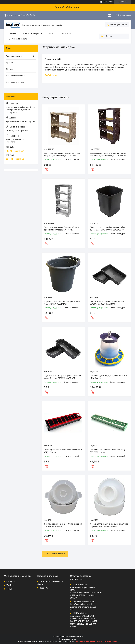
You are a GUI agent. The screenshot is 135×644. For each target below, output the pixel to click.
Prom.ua (80, 637)
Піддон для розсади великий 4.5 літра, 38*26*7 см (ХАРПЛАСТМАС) (107, 303)
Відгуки (10, 69)
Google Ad (44, 588)
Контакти (66, 33)
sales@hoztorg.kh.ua (15, 159)
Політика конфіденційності (107, 641)
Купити (46, 169)
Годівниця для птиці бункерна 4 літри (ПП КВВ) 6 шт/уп (108, 377)
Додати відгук (125, 15)
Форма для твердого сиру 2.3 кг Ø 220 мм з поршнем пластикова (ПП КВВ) (109, 525)
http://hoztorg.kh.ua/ (15, 151)
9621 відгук (108, 2)
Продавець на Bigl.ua (68, 639)
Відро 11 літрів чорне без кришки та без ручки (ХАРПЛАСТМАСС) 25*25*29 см (108, 228)
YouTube (10, 585)
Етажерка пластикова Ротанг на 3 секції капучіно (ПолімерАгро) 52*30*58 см (62, 154)
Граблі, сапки (51, 75)
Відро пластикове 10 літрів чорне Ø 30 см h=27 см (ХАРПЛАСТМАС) (62, 303)
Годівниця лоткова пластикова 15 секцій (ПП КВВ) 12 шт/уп (108, 451)
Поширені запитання (15, 76)
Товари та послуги (31, 33)
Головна (12, 33)
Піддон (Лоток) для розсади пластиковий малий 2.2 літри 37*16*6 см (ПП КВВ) (62, 377)
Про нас (52, 33)
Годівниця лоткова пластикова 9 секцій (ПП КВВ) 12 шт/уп (63, 451)
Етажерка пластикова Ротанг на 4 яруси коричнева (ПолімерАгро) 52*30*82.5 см (108, 154)
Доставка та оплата (18, 39)
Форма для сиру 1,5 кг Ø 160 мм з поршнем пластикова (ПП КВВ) (63, 525)
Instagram (11, 581)
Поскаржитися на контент (86, 641)
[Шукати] (102, 36)
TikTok (9, 589)
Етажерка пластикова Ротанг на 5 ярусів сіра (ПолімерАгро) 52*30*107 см (62, 228)
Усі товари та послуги (55, 554)
